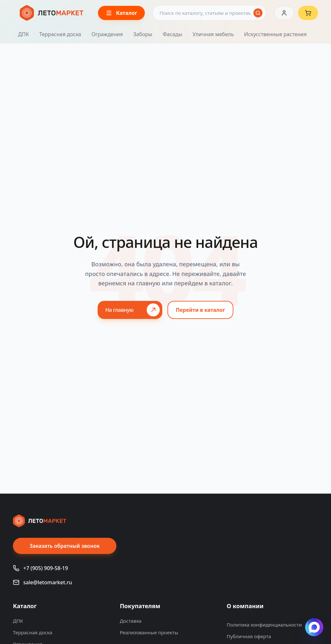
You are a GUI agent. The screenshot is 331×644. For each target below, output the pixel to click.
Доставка (131, 621)
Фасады (172, 34)
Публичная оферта (249, 636)
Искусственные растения (275, 34)
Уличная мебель (213, 34)
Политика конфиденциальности (264, 625)
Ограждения (107, 34)
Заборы (143, 34)
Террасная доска (60, 34)
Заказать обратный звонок (65, 546)
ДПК (23, 34)
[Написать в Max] (314, 627)
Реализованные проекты (149, 632)
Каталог (25, 606)
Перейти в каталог (201, 310)
